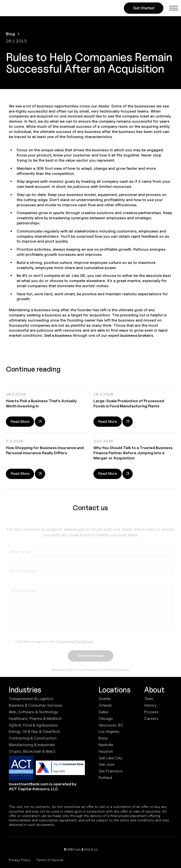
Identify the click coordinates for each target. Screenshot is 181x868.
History (150, 705)
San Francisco (111, 771)
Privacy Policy (20, 860)
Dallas (103, 712)
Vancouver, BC (111, 725)
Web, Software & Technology (33, 712)
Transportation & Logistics (31, 699)
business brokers (137, 335)
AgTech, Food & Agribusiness (33, 725)
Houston (106, 751)
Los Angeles (109, 732)
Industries (25, 690)
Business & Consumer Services (36, 705)
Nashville (106, 745)
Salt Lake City (110, 758)
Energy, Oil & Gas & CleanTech (34, 732)
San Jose (107, 764)
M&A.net (74, 849)
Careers (151, 719)
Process (151, 712)
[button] (174, 8)
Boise (103, 738)
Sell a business (58, 335)
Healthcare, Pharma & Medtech (35, 719)
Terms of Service (50, 860)
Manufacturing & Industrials (32, 745)
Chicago (106, 719)
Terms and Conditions (75, 642)
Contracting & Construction (33, 738)
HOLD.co (91, 849)
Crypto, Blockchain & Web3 (32, 751)
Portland (105, 778)
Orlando (105, 705)
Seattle (105, 699)
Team (149, 699)
